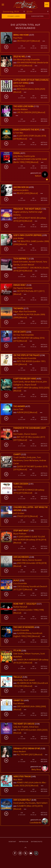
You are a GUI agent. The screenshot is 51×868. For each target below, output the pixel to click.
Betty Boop (36, 769)
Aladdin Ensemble (21, 630)
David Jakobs (19, 803)
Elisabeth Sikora (20, 560)
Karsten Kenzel (35, 262)
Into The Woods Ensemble (25, 358)
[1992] (29, 636)
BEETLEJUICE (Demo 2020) (28, 89)
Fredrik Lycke (29, 156)
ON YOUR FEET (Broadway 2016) (31, 338)
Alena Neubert (20, 751)
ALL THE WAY (23, 754)
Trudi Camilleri (20, 457)
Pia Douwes (30, 803)
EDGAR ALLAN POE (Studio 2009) (31, 314)
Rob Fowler (18, 434)
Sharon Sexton (30, 434)
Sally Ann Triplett (21, 727)
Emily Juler (31, 457)
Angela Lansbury (21, 212)
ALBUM (20, 412)
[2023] (27, 786)
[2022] (26, 412)
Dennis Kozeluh (35, 560)
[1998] (41, 610)
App (47, 5)
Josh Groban (19, 513)
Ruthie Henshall (20, 607)
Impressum (24, 842)
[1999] (27, 162)
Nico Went (18, 780)
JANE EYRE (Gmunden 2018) (29, 563)
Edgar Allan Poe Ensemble (25, 311)
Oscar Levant (29, 680)
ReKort (38, 176)
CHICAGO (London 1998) (27, 610)
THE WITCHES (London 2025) (29, 730)
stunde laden (14, 16)
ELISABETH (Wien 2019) (27, 806)
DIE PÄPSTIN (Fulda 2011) (28, 291)
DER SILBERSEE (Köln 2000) (28, 706)
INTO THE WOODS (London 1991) (31, 361)
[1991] (16, 364)
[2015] (21, 493)
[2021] (31, 754)
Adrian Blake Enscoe (33, 382)
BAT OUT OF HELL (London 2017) (31, 437)
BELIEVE (21, 193)
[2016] (16, 341)
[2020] (42, 89)
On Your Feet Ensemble (24, 335)
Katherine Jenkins (21, 190)
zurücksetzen (37, 16)
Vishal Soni (34, 727)
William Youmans (32, 654)
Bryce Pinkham (20, 534)
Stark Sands (19, 382)
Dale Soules (18, 654)
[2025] (34, 112)
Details (44, 46)
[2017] (29, 41)
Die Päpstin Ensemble (23, 288)
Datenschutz (37, 842)
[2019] (16, 469)
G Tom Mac (18, 133)
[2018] (16, 139)
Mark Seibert (42, 803)
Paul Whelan (19, 703)
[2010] (21, 221)
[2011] (42, 291)
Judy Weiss (18, 156)
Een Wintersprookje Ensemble (26, 60)
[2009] (27, 193)
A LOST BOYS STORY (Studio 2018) (31, 136)
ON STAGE (22, 41)
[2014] (21, 271)
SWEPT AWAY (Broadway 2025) (30, 388)
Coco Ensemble (20, 583)
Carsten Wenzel (27, 265)
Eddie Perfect (19, 86)
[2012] (21, 66)
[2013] (21, 663)
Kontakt (12, 842)
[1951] (21, 686)
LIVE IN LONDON (24, 112)
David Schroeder (21, 262)
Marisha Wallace (20, 109)
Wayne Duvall (30, 385)
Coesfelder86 (35, 823)
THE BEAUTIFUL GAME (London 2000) (33, 241)
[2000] (16, 244)
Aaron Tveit (18, 409)
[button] (3, 5)
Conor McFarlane (31, 460)
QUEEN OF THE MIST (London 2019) (32, 466)
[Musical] (36, 41)
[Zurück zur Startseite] (25, 5)
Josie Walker (19, 238)
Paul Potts (18, 38)
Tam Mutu (18, 487)
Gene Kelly (18, 680)
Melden (44, 48)
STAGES (21, 516)
